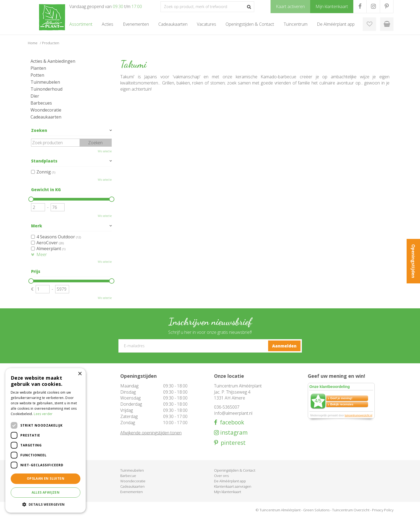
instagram (233, 433)
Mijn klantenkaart (228, 492)
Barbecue (128, 476)
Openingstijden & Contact (235, 470)
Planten (38, 68)
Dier (35, 96)
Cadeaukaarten (46, 117)
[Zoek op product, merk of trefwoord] (207, 7)
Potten (37, 75)
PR (387, 6)
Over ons (221, 476)
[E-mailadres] (210, 346)
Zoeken (39, 130)
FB (360, 6)
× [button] (80, 374)
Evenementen (132, 492)
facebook (231, 422)
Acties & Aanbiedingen (53, 61)
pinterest (232, 443)
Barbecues (41, 103)
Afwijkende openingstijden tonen (151, 433)
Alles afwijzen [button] (46, 492)
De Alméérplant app (230, 481)
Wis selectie (105, 151)
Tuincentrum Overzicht (351, 510)
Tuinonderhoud (46, 89)
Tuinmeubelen (45, 82)
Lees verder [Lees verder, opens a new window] (43, 414)
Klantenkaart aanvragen (233, 486)
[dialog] (46, 440)
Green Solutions (316, 510)
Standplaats (44, 161)
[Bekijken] (387, 24)
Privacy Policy (383, 510)
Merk (37, 226)
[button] (46, 504)
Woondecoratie (46, 110)
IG (373, 6)
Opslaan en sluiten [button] (46, 478)
